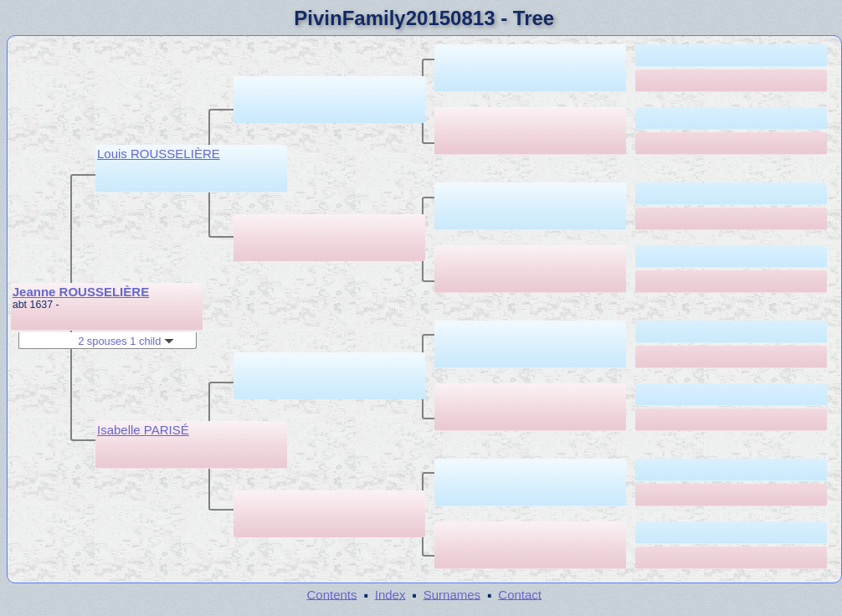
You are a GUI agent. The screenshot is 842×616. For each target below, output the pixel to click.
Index (390, 594)
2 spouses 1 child (126, 341)
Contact (520, 594)
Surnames (452, 594)
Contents (331, 594)
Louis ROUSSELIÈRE (159, 154)
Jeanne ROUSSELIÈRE (81, 292)
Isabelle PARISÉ (143, 430)
